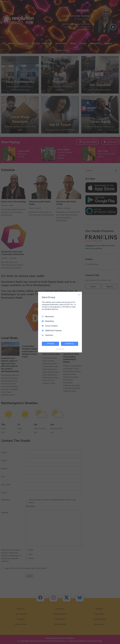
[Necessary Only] (79, 295)
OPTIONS (50, 344)
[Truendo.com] (60, 349)
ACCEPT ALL (70, 344)
